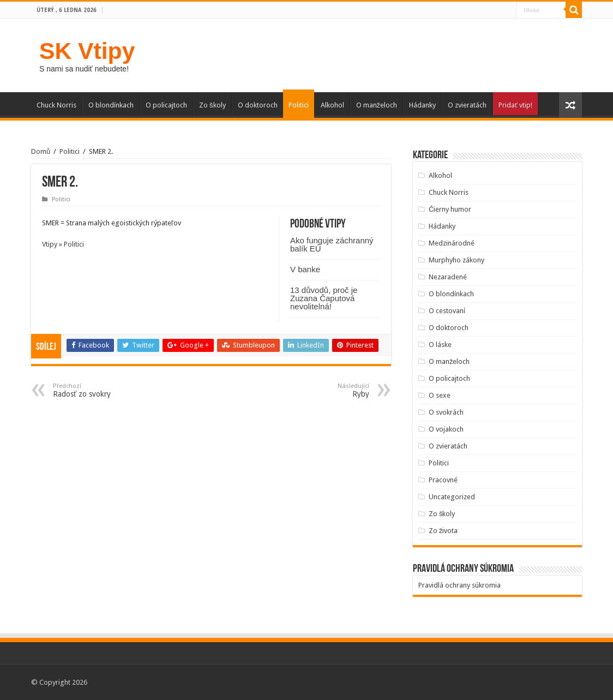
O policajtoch (166, 105)
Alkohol (332, 105)
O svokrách (446, 412)
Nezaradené (448, 277)
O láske (440, 345)
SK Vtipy (87, 51)
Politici (299, 105)
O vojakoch (446, 429)
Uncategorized (452, 497)
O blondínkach (111, 105)
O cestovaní (447, 311)
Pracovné (443, 480)
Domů (41, 151)
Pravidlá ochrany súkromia (459, 585)
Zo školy (212, 105)
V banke (305, 269)
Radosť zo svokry (109, 390)
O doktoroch (258, 105)
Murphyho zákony (456, 260)
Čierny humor (450, 209)
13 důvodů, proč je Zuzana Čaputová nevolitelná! (324, 298)
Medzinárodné (452, 243)
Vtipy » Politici (63, 244)
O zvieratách (467, 105)
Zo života (443, 531)
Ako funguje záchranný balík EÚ (332, 244)
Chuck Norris (56, 105)
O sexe (440, 395)
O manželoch (377, 105)
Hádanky (422, 105)
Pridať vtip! (515, 105)
